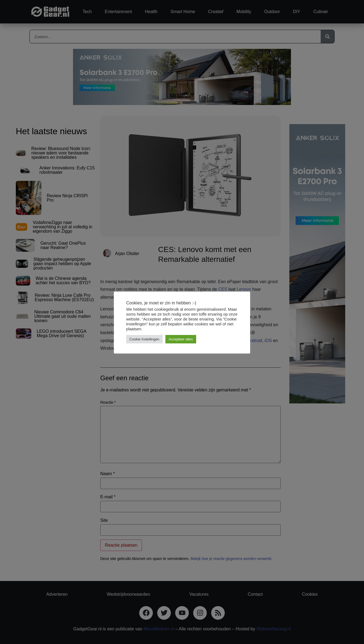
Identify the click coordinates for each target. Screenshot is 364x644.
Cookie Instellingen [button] (144, 339)
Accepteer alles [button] (181, 339)
